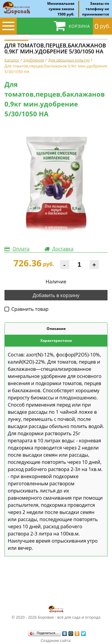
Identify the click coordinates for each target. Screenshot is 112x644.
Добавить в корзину (56, 295)
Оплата (21, 249)
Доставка (63, 249)
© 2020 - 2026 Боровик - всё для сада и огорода (56, 612)
